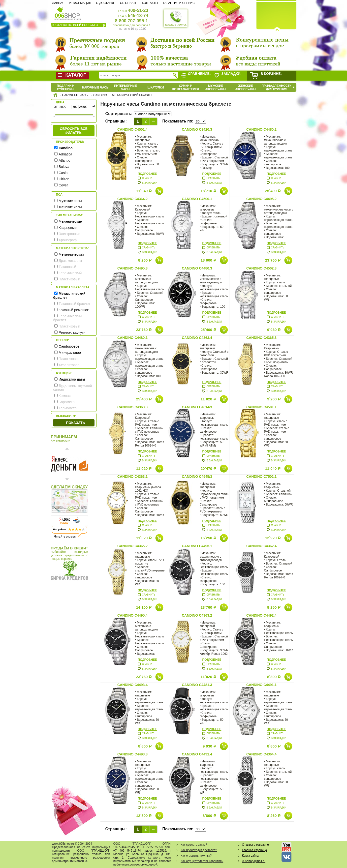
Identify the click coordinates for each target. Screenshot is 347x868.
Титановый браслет (75, 304)
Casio (63, 173)
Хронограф (68, 240)
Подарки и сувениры (66, 88)
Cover (63, 185)
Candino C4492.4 (261, 615)
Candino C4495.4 (132, 615)
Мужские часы (70, 201)
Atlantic (64, 160)
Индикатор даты (72, 379)
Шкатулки (156, 88)
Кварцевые (68, 228)
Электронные (70, 234)
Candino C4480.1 (132, 338)
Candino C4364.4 (261, 754)
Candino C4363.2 (197, 615)
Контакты (150, 3)
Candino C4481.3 (197, 685)
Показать (75, 423)
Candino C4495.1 (197, 546)
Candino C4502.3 (261, 268)
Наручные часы (95, 88)
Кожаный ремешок (74, 310)
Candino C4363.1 (132, 477)
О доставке (105, 3)
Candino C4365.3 (261, 338)
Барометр (67, 402)
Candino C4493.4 (132, 685)
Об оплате (129, 3)
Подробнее (147, 174)
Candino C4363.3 (132, 407)
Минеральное (70, 353)
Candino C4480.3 (197, 268)
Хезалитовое (69, 365)
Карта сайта (250, 856)
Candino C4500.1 (197, 199)
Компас (65, 396)
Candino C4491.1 (261, 685)
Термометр (68, 408)
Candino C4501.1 (261, 407)
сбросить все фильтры (74, 131)
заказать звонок (176, 18)
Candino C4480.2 (261, 129)
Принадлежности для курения (277, 88)
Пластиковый (70, 279)
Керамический (70, 273)
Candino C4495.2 (261, 199)
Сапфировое (69, 346)
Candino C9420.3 (197, 129)
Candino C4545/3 (197, 477)
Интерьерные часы (126, 88)
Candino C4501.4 (132, 129)
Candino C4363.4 (197, 338)
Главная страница (255, 850)
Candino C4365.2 (132, 546)
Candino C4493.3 (132, 754)
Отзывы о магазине (255, 845)
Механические (70, 221)
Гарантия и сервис (179, 3)
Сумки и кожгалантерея (186, 88)
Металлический (71, 254)
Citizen (64, 179)
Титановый (68, 267)
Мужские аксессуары (216, 88)
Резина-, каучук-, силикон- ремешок (69, 334)
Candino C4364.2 (132, 199)
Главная (58, 3)
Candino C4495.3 (132, 268)
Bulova (64, 167)
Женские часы (70, 207)
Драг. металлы (70, 261)
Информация (80, 3)
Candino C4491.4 (197, 754)
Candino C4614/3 (197, 407)
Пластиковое (69, 359)
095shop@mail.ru (254, 861)
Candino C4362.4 (261, 546)
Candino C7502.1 (261, 477)
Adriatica (65, 154)
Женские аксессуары (246, 88)
